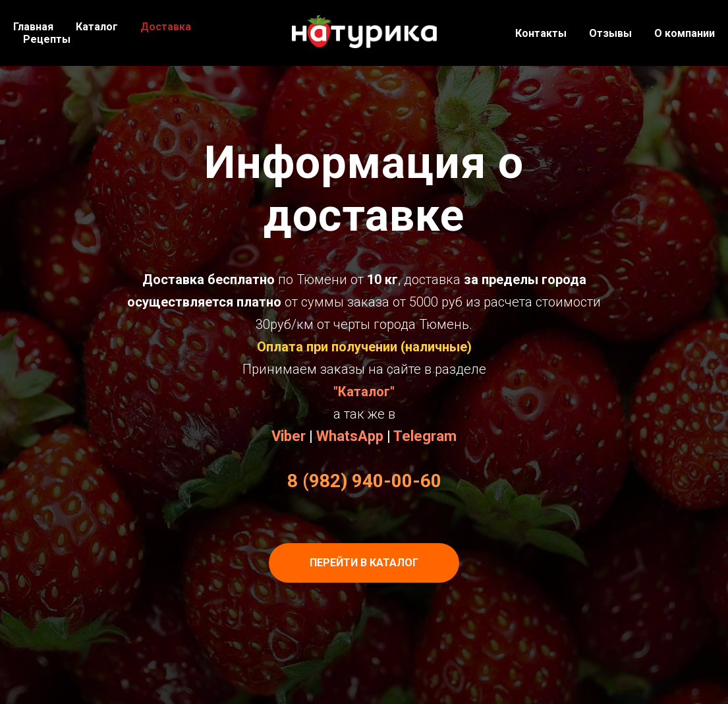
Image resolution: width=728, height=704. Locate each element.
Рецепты (47, 39)
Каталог (97, 27)
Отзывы (610, 33)
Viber (289, 436)
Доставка (166, 27)
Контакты (541, 33)
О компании (685, 33)
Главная (33, 27)
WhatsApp (350, 436)
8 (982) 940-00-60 (364, 481)
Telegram (425, 436)
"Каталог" (364, 392)
